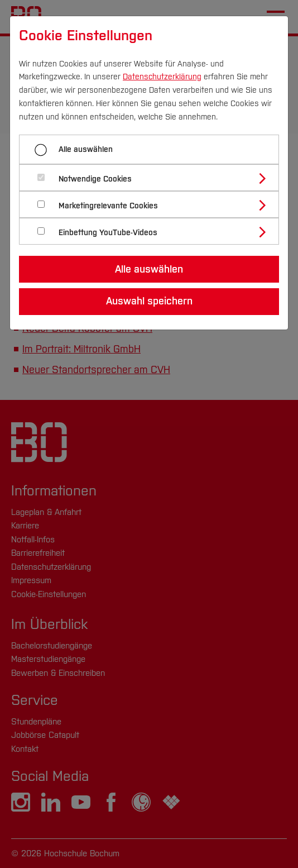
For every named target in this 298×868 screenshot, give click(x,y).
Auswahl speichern (149, 301)
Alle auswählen (86, 149)
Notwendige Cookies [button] (95, 179)
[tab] (154, 178)
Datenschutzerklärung (162, 77)
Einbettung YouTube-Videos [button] (108, 233)
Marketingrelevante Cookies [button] (108, 206)
